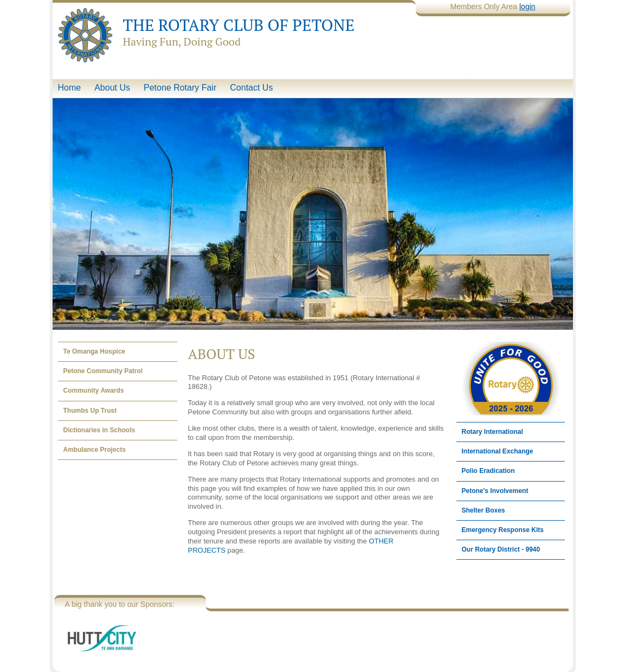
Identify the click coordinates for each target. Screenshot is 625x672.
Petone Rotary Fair (180, 88)
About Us (112, 88)
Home (70, 88)
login (527, 7)
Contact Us (251, 88)
